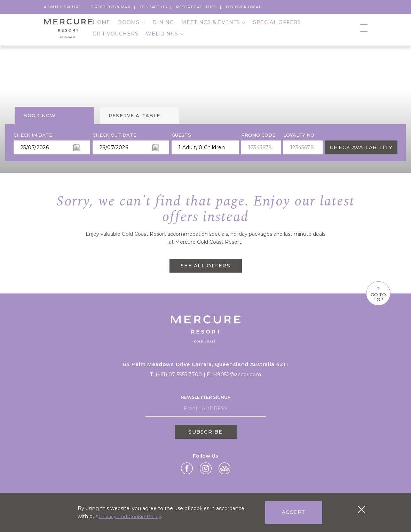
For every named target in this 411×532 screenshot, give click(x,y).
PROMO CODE (258, 135)
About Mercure (62, 7)
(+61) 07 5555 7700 (179, 374)
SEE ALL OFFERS (205, 266)
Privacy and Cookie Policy (130, 516)
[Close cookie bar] (361, 509)
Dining (163, 25)
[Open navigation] (364, 31)
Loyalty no (299, 135)
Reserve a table (135, 115)
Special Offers (277, 25)
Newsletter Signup (206, 397)
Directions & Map (110, 7)
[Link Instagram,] (206, 468)
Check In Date (33, 135)
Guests (181, 135)
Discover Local (244, 7)
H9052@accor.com (237, 374)
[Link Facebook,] (187, 468)
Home (101, 25)
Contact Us (153, 7)
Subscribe (205, 431)
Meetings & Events (213, 25)
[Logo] (68, 31)
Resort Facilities (196, 7)
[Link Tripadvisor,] (224, 468)
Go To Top (376, 293)
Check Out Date (114, 135)
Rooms (131, 25)
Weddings (165, 37)
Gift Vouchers (115, 37)
